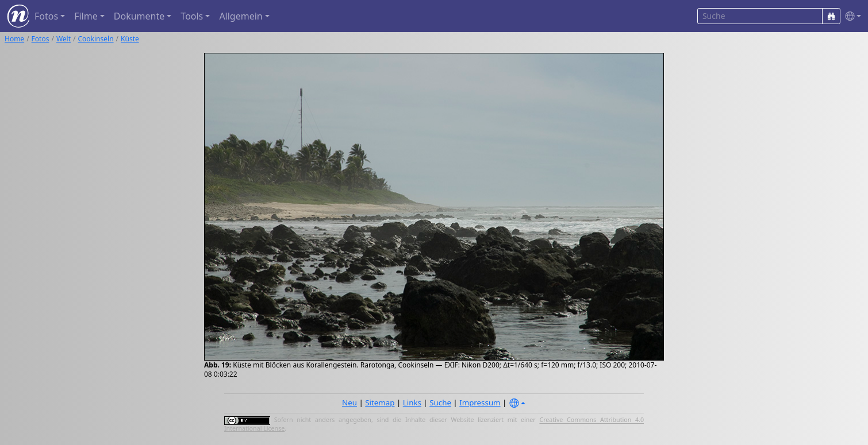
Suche (440, 403)
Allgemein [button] (241, 16)
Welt (64, 39)
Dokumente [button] (139, 16)
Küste (130, 39)
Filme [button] (86, 16)
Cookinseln (96, 39)
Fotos (41, 39)
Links (412, 403)
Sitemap (380, 403)
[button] (851, 16)
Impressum (480, 403)
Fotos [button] (46, 16)
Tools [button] (192, 16)
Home (14, 39)
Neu (349, 403)
